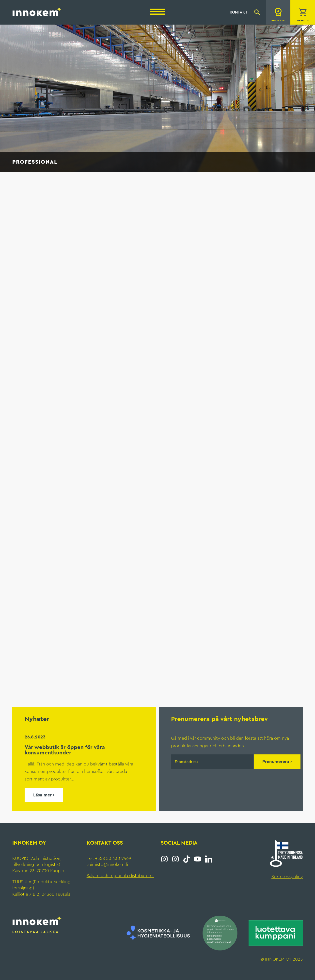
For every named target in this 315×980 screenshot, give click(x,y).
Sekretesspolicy (287, 877)
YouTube (198, 859)
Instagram (164, 859)
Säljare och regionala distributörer (120, 876)
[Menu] (157, 12)
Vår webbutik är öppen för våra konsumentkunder (65, 750)
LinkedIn (209, 859)
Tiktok (187, 859)
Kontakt (238, 12)
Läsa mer (42, 795)
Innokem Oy (37, 11)
